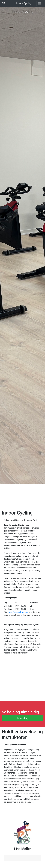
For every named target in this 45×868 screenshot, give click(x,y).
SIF (4, 3)
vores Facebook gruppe (18, 612)
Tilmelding (22, 718)
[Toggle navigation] (40, 3)
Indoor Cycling (24, 3)
